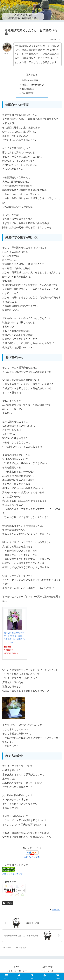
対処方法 (8, 903)
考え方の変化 (28, 93)
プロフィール (47, 971)
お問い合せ (47, 967)
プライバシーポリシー (17, 971)
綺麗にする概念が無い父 (33, 85)
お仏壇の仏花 (28, 89)
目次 (28, 75)
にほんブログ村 (32, 857)
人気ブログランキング (13, 874)
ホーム (17, 967)
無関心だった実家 (30, 80)
